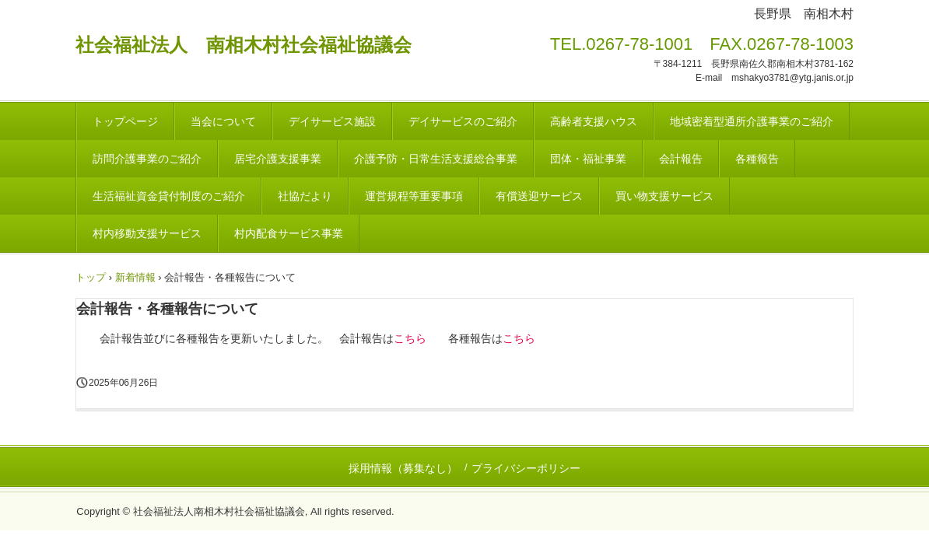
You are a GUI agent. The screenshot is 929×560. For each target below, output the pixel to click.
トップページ (125, 121)
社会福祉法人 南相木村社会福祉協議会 (244, 44)
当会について (223, 121)
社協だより (305, 196)
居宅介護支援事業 (278, 159)
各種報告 (757, 159)
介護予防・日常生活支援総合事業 (436, 159)
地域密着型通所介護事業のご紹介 (752, 121)
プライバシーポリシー (526, 468)
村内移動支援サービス (147, 233)
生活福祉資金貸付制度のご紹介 (169, 196)
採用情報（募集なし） (403, 468)
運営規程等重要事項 (414, 196)
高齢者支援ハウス (594, 121)
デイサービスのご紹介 (463, 121)
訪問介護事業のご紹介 (147, 159)
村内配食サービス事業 (289, 233)
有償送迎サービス (539, 196)
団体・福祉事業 (588, 159)
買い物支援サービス (664, 196)
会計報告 (681, 159)
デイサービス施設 (332, 121)
